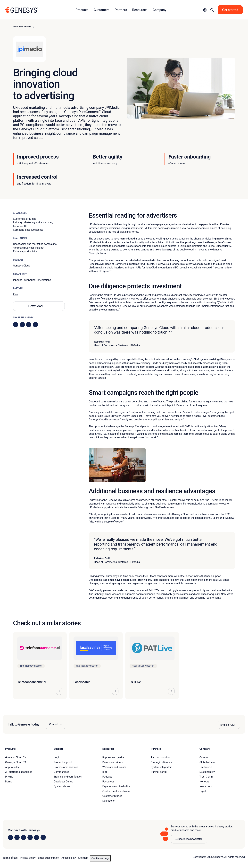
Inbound (18, 280)
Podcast (107, 777)
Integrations (44, 280)
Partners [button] (121, 10)
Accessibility (69, 858)
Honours (204, 782)
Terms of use (10, 858)
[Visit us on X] (24, 837)
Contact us (55, 724)
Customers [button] (101, 10)
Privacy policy (28, 858)
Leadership (206, 767)
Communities (61, 772)
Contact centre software (116, 791)
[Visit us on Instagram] (17, 837)
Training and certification (68, 777)
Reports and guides (113, 757)
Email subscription (49, 858)
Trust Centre (206, 777)
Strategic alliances (161, 762)
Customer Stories (22, 27)
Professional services (66, 767)
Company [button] (159, 10)
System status (62, 786)
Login (57, 757)
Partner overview (161, 757)
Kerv (16, 294)
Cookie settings (100, 858)
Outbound (30, 280)
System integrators (162, 767)
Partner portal (159, 772)
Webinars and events (114, 767)
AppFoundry (12, 767)
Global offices (207, 762)
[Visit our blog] (43, 837)
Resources (108, 782)
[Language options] (229, 725)
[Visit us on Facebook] (30, 837)
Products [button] (82, 10)
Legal (203, 791)
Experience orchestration (116, 786)
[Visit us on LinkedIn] (10, 837)
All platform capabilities (19, 772)
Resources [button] (140, 10)
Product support (63, 762)
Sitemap (83, 858)
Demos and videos (113, 762)
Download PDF (39, 306)
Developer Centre (63, 782)
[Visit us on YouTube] (37, 837)
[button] (205, 10)
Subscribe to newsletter (189, 839)
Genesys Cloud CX (16, 757)
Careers (204, 757)
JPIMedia (31, 219)
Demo (9, 782)
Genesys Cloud (22, 266)
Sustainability (207, 772)
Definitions (108, 801)
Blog (105, 772)
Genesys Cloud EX (16, 762)
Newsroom (206, 786)
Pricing (9, 777)
